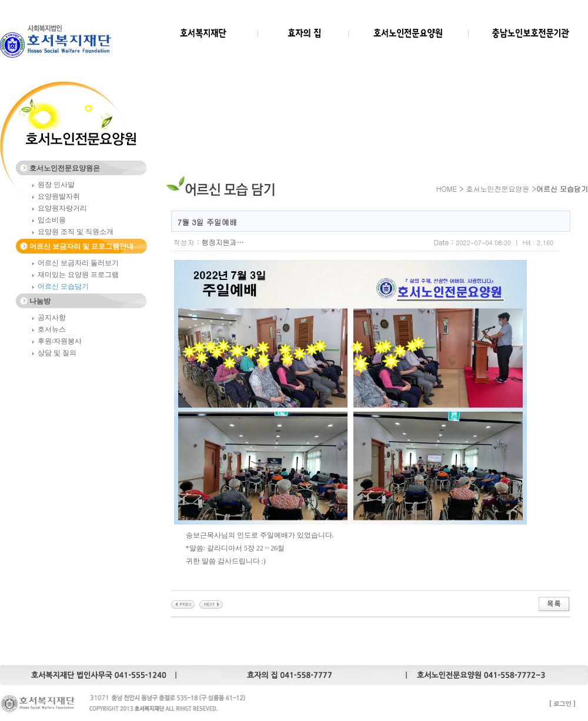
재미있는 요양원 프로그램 (78, 275)
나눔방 (40, 301)
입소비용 (52, 220)
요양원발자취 (59, 196)
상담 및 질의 (57, 353)
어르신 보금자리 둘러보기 (78, 263)
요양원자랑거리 (62, 208)
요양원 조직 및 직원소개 (76, 232)
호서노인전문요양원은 (65, 168)
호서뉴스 (52, 329)
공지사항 (52, 318)
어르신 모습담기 (63, 286)
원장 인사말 (56, 185)
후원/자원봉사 (60, 341)
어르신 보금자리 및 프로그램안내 (81, 246)
